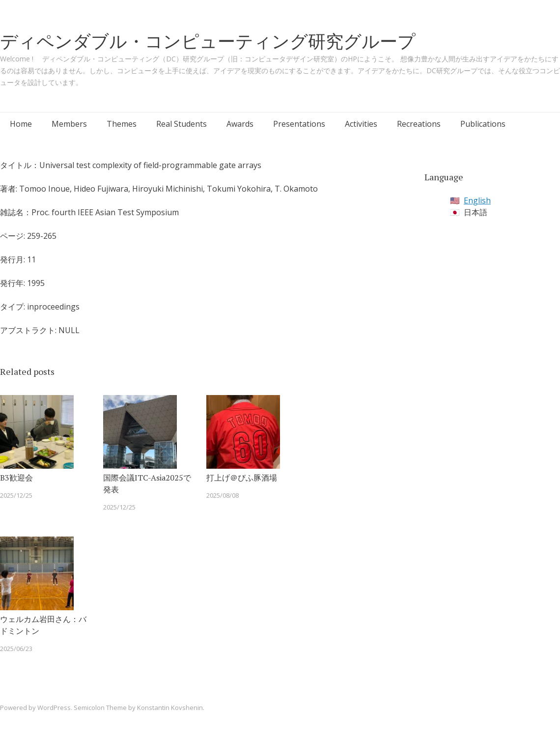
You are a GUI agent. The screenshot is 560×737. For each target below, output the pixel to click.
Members (69, 124)
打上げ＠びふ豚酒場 (242, 478)
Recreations (419, 124)
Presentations (299, 124)
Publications (483, 124)
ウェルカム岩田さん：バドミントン (43, 625)
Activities (361, 124)
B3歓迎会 (16, 478)
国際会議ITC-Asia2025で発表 (147, 483)
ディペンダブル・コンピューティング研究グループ (208, 41)
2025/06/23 (16, 649)
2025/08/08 (223, 495)
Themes (122, 124)
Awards (240, 124)
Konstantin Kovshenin (170, 708)
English (477, 200)
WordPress (54, 708)
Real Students (182, 124)
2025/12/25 (16, 495)
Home (21, 124)
